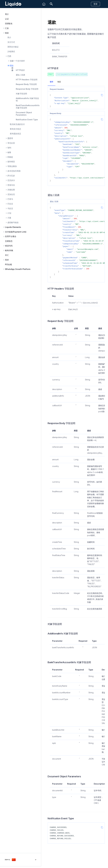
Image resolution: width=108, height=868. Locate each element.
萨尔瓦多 (11, 176)
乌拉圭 (10, 208)
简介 (7, 14)
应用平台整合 (11, 236)
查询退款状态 (15, 134)
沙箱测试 (11, 51)
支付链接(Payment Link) (16, 232)
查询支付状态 (15, 129)
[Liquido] (44, 4)
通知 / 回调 (20, 75)
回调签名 (9, 23)
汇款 (7, 28)
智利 (9, 148)
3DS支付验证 (13, 47)
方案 (9, 218)
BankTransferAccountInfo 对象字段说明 (28, 107)
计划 (9, 213)
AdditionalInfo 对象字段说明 (27, 99)
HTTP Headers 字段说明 (27, 80)
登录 (95, 4)
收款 (7, 33)
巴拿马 (10, 199)
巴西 (9, 56)
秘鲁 (9, 152)
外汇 (7, 255)
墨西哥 (10, 138)
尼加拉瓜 (11, 194)
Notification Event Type (27, 120)
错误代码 (9, 246)
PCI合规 (8, 264)
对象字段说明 (21, 94)
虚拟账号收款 (13, 222)
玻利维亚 (11, 162)
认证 (7, 19)
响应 (59, 82)
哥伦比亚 (11, 143)
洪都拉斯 (11, 190)
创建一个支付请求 (17, 61)
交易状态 (9, 241)
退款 (12, 66)
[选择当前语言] (21, 860)
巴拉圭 (10, 204)
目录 (12, 69)
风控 (7, 260)
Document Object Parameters (24, 114)
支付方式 (11, 42)
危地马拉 (11, 185)
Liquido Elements (13, 227)
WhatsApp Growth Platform (18, 269)
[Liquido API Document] (13, 4)
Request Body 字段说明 (26, 84)
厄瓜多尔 (11, 180)
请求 (51, 82)
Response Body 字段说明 (27, 89)
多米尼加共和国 (14, 171)
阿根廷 (10, 157)
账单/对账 (9, 250)
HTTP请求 (20, 70)
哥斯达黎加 (12, 166)
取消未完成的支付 (17, 124)
